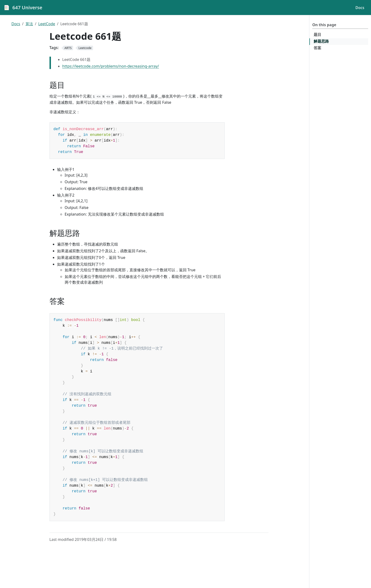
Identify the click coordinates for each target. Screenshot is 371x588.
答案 (317, 48)
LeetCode (47, 24)
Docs (16, 24)
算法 (29, 24)
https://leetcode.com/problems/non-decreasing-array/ (111, 66)
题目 (317, 35)
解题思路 (321, 41)
